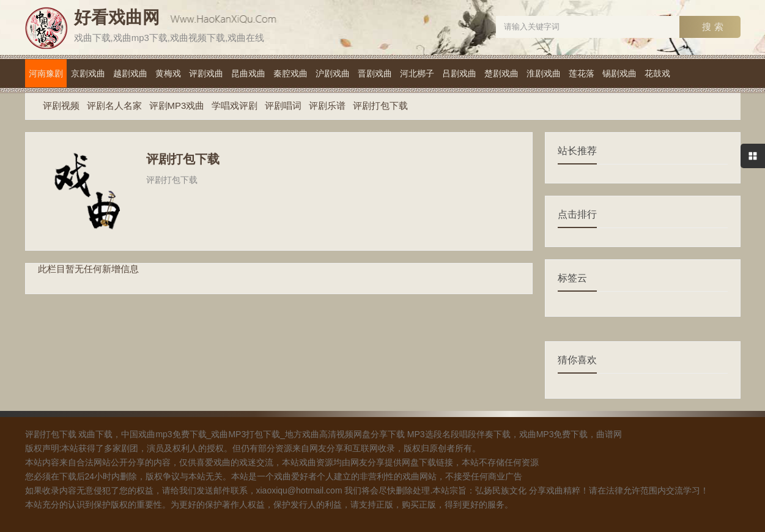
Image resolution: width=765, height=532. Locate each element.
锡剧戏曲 (619, 73)
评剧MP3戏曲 (177, 105)
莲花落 (582, 73)
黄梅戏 (168, 73)
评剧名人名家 (114, 105)
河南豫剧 (46, 73)
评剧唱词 (283, 105)
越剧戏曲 (130, 73)
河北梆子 (417, 73)
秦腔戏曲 (290, 73)
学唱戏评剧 (235, 105)
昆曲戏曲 (248, 73)
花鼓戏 (657, 73)
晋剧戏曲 (375, 73)
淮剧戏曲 (544, 73)
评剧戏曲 (206, 73)
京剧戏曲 (88, 73)
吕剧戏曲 (459, 73)
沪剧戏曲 (333, 73)
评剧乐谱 (327, 105)
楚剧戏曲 (501, 73)
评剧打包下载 (380, 105)
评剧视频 (61, 105)
